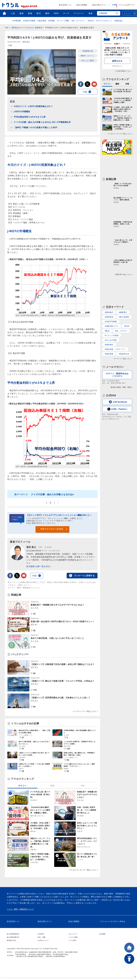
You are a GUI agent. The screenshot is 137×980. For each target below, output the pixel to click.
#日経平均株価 (29, 21)
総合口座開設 (82, 5)
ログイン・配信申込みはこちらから (117, 375)
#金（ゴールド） (79, 21)
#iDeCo (91, 21)
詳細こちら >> (24, 585)
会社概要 (102, 934)
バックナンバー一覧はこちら (84, 711)
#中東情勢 (17, 21)
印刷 (85, 92)
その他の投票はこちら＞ (124, 71)
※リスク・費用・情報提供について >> (24, 588)
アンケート (79, 13)
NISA (56, 13)
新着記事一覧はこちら (123, 274)
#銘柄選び (123, 312)
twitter (87, 84)
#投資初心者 (88, 51)
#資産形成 (109, 317)
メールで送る (94, 84)
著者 (91, 13)
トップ (4, 13)
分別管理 (41, 934)
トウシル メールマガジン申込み (112, 921)
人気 (13, 13)
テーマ (66, 13)
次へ (59, 503)
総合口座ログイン (100, 5)
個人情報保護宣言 (13, 934)
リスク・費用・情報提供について (20, 909)
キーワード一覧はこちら (122, 359)
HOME (129, 948)
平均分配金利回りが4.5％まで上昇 (30, 117)
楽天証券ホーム (65, 5)
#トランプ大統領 (112, 335)
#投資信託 (119, 21)
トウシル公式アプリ (123, 5)
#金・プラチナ (121, 331)
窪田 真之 (26, 42)
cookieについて (43, 940)
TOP (7, 28)
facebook (81, 84)
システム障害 (73, 937)
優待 (47, 13)
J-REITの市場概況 (22, 111)
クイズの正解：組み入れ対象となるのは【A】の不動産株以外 (42, 122)
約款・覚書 (42, 937)
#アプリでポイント (104, 21)
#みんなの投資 (111, 340)
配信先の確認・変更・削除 (121, 387)
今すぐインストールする (52, 529)
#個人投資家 (124, 317)
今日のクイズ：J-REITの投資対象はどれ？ (33, 106)
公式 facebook (120, 402)
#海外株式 (109, 345)
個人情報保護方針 (13, 937)
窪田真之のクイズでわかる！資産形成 (27, 28)
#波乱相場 (42, 21)
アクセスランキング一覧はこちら (83, 870)
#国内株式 (109, 312)
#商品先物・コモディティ (115, 349)
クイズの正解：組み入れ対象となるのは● (52, 494)
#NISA (127, 326)
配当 (39, 13)
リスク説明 (72, 940)
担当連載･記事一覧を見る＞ (39, 566)
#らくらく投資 (88, 60)
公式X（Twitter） (120, 409)
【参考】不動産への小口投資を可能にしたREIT (36, 127)
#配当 (107, 331)
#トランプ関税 (63, 21)
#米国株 (52, 21)
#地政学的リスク (112, 326)
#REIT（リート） (88, 56)
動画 (30, 13)
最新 (21, 13)
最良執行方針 (12, 940)
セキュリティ (73, 934)
